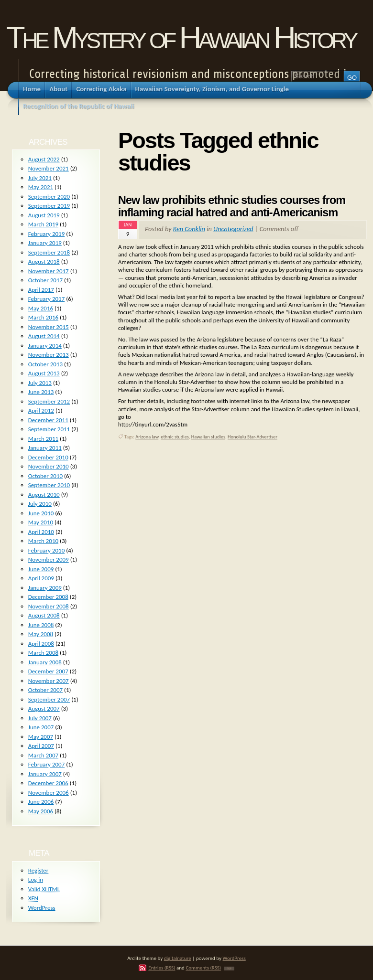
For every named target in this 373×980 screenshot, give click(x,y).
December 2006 (48, 783)
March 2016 (43, 317)
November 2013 (49, 355)
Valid (44, 889)
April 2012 (41, 410)
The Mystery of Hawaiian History (181, 37)
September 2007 (49, 699)
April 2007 (41, 746)
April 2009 (41, 578)
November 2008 (49, 606)
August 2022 (44, 159)
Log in (36, 879)
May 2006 (41, 811)
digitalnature (178, 958)
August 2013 (44, 373)
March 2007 (43, 755)
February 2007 (46, 764)
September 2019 (49, 206)
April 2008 (41, 644)
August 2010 (44, 495)
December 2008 (48, 597)
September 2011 (49, 429)
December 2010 (48, 457)
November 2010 (49, 466)
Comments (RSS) (203, 968)
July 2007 (40, 718)
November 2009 (49, 559)
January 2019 (45, 243)
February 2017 (46, 299)
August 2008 (44, 615)
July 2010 (40, 504)
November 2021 (49, 168)
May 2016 (41, 308)
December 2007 (48, 671)
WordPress (42, 908)
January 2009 (45, 588)
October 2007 (45, 690)
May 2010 (41, 522)
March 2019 (43, 224)
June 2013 (41, 392)
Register (38, 870)
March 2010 (43, 541)
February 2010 (46, 550)
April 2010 (41, 532)
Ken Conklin (189, 229)
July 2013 (40, 383)
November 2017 (49, 271)
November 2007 (49, 681)
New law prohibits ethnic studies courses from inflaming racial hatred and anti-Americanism (232, 206)
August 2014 (44, 336)
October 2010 (45, 476)
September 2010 (49, 485)
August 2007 (44, 708)
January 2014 (45, 346)
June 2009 (41, 569)
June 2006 (41, 802)
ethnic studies (175, 437)
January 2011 (45, 448)
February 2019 (46, 234)
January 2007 (45, 774)
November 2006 (49, 793)
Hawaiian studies (208, 437)
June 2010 (41, 513)
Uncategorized (233, 229)
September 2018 (49, 252)
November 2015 (49, 327)
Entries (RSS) (162, 968)
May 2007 (41, 737)
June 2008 (41, 625)
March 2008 (43, 653)
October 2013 (45, 364)
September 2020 (49, 197)
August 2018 (44, 261)
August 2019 (44, 215)
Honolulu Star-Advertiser (252, 437)
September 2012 (49, 401)
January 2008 (45, 662)
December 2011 (48, 420)
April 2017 (41, 290)
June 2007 (41, 727)
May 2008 (41, 634)
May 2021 (41, 187)
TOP (229, 969)
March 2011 (43, 439)
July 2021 (40, 178)
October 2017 (45, 280)
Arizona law (147, 437)
